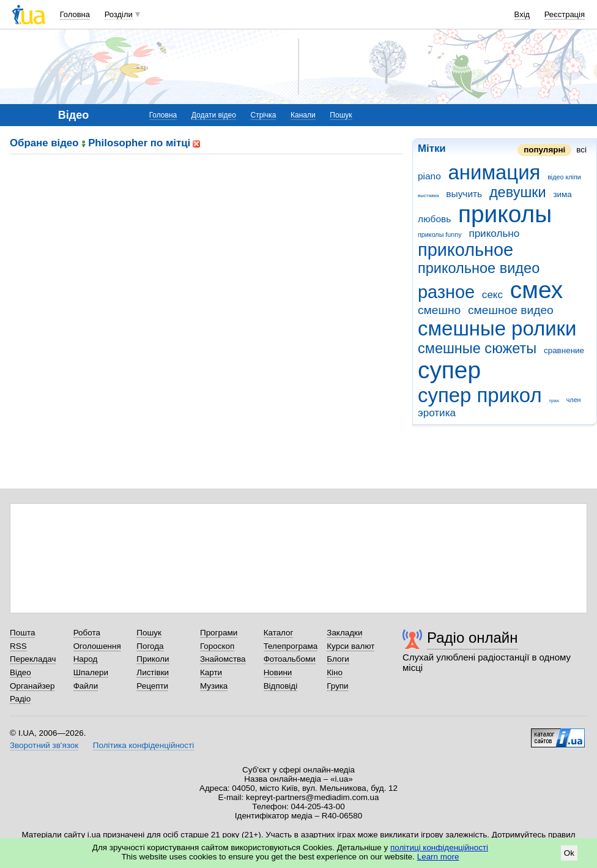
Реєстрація (565, 14)
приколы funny (440, 234)
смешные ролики (497, 328)
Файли (86, 686)
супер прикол (480, 395)
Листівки (153, 672)
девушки (518, 192)
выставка (428, 196)
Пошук (341, 115)
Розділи (119, 14)
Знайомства (223, 659)
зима (562, 194)
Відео (20, 672)
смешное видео (511, 310)
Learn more (438, 857)
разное (446, 292)
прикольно (494, 234)
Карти (211, 672)
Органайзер (32, 686)
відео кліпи (564, 177)
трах (554, 401)
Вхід (522, 14)
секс (492, 295)
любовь (434, 219)
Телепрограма (291, 646)
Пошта (22, 633)
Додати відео (214, 115)
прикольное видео (479, 268)
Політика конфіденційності (143, 745)
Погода (150, 646)
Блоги (338, 659)
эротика (437, 413)
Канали (303, 115)
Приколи (153, 659)
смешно (439, 310)
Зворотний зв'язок (44, 745)
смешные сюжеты (477, 348)
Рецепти (152, 686)
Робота (87, 633)
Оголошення (97, 646)
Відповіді (281, 686)
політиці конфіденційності (439, 847)
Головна (75, 14)
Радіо (20, 699)
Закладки (344, 633)
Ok (569, 853)
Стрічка (263, 115)
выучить (464, 194)
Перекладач (33, 659)
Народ (86, 659)
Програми (219, 633)
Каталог (279, 633)
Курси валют (350, 646)
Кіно (335, 672)
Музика (214, 686)
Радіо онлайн (473, 638)
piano (429, 176)
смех (536, 290)
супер (449, 370)
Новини (278, 672)
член (574, 400)
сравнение (564, 350)
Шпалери (91, 672)
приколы (505, 214)
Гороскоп (217, 646)
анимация (495, 172)
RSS (18, 646)
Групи (337, 686)
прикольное (465, 250)
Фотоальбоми (290, 659)
